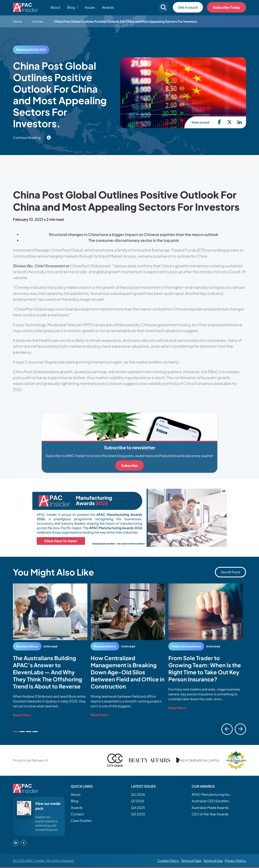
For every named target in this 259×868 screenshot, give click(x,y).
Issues (90, 7)
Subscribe (129, 465)
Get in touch (188, 7)
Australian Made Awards (210, 808)
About (55, 7)
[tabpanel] (50, 650)
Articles (38, 21)
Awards (108, 7)
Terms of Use (213, 861)
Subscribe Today (227, 7)
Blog (75, 801)
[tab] (16, 732)
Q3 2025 (138, 814)
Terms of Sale (191, 861)
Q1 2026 (138, 801)
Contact (77, 814)
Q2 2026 (138, 794)
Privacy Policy (235, 861)
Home (17, 21)
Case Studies (81, 821)
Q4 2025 (138, 808)
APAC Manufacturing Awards (212, 794)
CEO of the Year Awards (210, 814)
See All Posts (230, 572)
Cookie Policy (168, 861)
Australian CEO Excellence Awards (212, 801)
